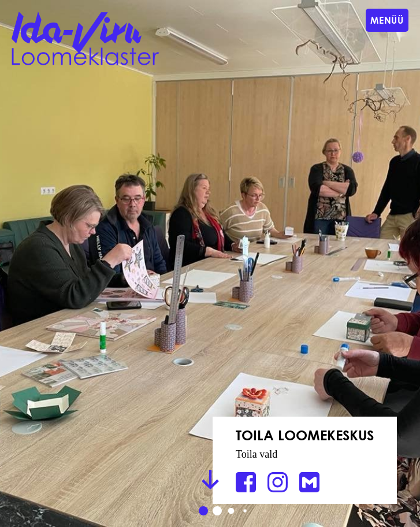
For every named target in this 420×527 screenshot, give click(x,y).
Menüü (387, 20)
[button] (203, 511)
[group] (210, 263)
